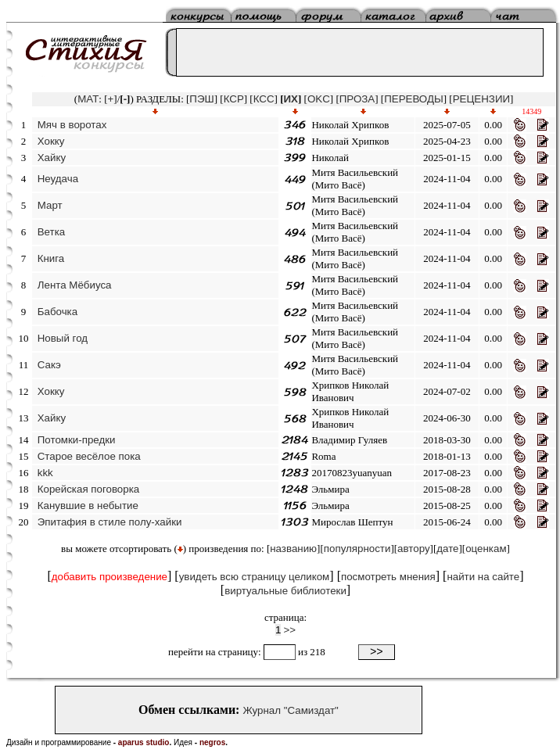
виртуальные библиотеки (285, 591)
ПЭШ (201, 99)
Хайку (52, 158)
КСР (234, 99)
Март (50, 205)
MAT (88, 99)
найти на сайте (483, 577)
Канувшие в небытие (88, 506)
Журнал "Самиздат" (290, 710)
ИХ (291, 99)
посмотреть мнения (388, 577)
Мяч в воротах (72, 125)
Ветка (52, 232)
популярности (357, 549)
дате (447, 549)
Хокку (51, 141)
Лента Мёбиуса (75, 285)
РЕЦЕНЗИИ (481, 99)
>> (290, 630)
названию (293, 549)
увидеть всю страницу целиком (255, 577)
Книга (51, 258)
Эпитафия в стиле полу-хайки (110, 522)
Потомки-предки (77, 440)
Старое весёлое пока (89, 456)
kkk (45, 473)
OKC (319, 99)
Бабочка (57, 312)
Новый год (63, 338)
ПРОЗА (357, 99)
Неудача (58, 179)
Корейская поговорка (88, 489)
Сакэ (49, 365)
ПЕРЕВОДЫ (414, 99)
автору (414, 549)
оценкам (486, 549)
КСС (264, 99)
